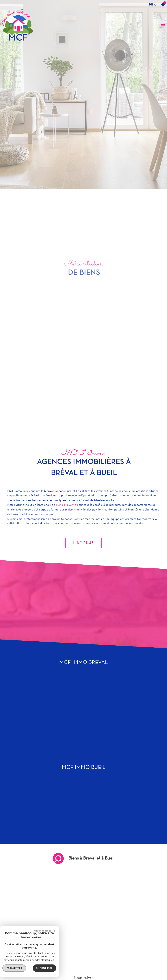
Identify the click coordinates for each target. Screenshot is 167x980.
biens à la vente (66, 787)
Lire (83, 825)
